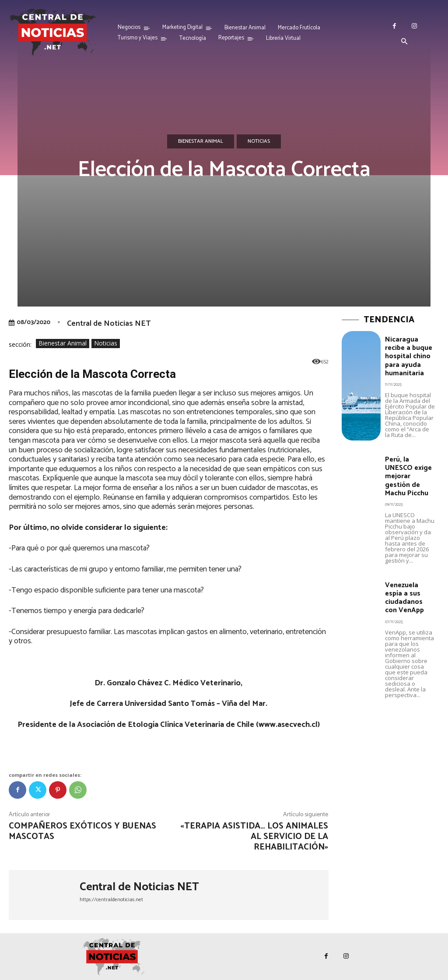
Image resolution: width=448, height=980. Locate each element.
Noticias (259, 141)
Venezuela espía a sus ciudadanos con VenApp (410, 592)
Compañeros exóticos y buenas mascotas (82, 831)
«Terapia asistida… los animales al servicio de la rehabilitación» (254, 837)
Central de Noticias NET (109, 324)
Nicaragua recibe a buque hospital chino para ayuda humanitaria (408, 355)
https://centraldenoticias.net (111, 900)
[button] (404, 42)
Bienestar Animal (201, 141)
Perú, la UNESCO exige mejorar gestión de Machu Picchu (407, 473)
